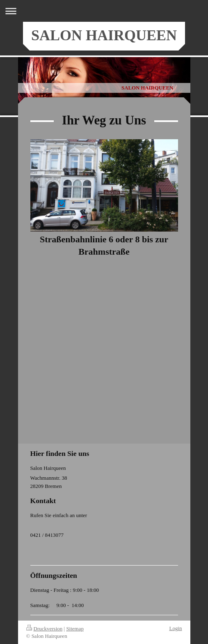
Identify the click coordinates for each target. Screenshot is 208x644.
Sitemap (75, 629)
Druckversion (45, 629)
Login (175, 628)
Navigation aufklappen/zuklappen (104, 11)
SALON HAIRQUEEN (104, 35)
